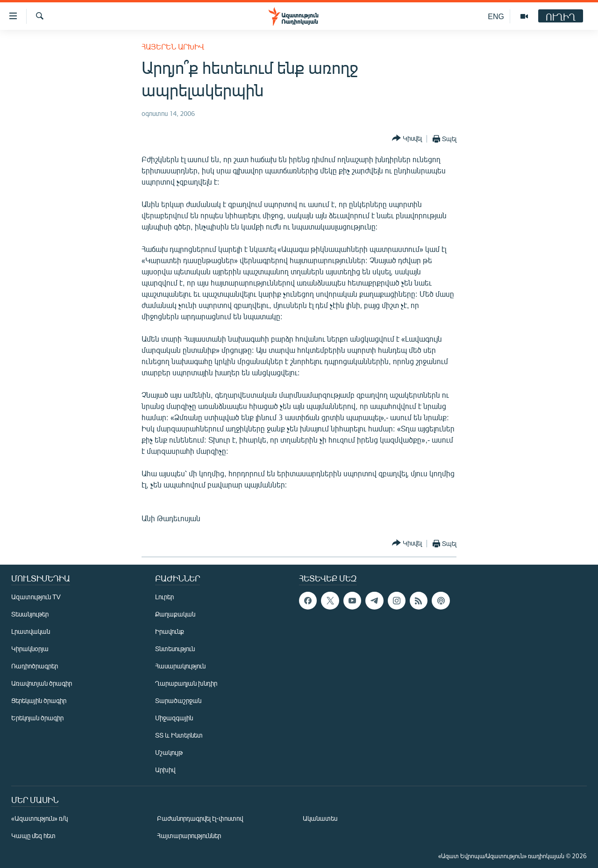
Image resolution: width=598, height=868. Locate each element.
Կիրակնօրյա (30, 649)
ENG (496, 16)
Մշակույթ (169, 752)
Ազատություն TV (36, 597)
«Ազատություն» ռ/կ (39, 818)
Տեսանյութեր (30, 614)
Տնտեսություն (175, 649)
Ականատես (320, 818)
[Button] (407, 139)
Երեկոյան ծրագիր (37, 718)
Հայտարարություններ (189, 836)
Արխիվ (165, 770)
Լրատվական (31, 631)
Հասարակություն (180, 666)
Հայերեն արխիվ (173, 47)
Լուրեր (164, 597)
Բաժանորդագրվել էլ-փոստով (200, 818)
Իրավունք (170, 631)
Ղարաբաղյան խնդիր (186, 683)
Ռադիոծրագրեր (35, 666)
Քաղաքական (175, 614)
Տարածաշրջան (178, 700)
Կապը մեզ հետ (33, 836)
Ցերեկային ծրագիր (39, 700)
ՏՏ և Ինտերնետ (179, 735)
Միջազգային (174, 718)
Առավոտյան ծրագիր (42, 683)
